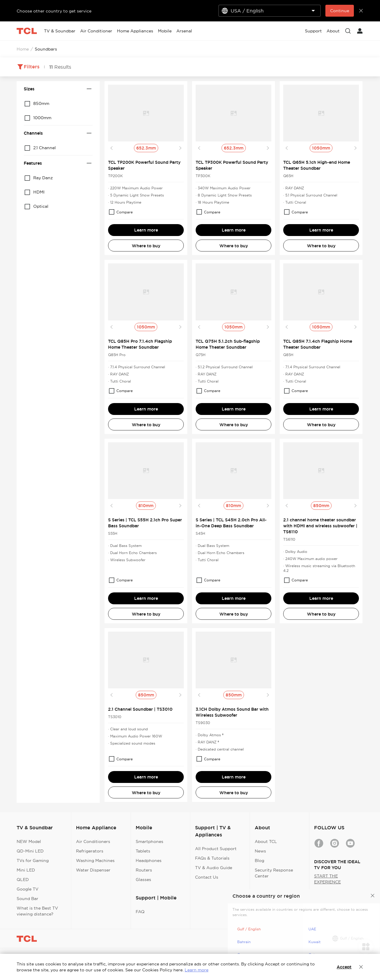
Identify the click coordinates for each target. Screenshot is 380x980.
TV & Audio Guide (214, 868)
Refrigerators (90, 851)
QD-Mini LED (30, 851)
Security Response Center (274, 873)
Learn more (146, 230)
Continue (340, 11)
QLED (23, 880)
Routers (144, 870)
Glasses (143, 880)
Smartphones (149, 841)
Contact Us (207, 877)
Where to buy (146, 246)
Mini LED (26, 870)
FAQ (140, 912)
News (260, 851)
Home (23, 49)
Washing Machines (95, 861)
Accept (344, 967)
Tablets (143, 851)
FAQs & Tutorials (212, 858)
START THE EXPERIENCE (327, 879)
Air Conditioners (93, 841)
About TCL (266, 841)
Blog (259, 861)
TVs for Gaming (33, 861)
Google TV (28, 889)
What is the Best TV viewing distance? (37, 911)
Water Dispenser (93, 870)
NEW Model (29, 841)
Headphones (149, 861)
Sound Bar (27, 899)
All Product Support (216, 849)
